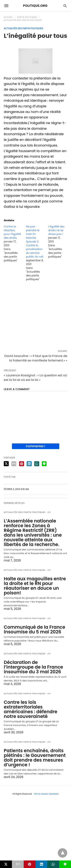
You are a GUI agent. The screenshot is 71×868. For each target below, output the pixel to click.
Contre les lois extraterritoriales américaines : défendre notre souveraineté (30, 709)
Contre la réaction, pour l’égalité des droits (12, 232)
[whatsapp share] (37, 464)
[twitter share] (6, 464)
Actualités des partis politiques (23, 20)
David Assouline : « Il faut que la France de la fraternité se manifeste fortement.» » (36, 358)
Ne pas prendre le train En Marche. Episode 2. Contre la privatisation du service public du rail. (35, 242)
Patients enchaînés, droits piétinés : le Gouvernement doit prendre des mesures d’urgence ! (35, 758)
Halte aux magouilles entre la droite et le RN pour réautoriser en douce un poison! (35, 586)
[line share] (44, 464)
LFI (49, 512)
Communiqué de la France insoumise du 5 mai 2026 (34, 629)
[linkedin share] (29, 464)
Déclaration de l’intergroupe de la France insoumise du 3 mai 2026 (33, 667)
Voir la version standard (46, 794)
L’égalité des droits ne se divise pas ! (56, 230)
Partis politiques (27, 17)
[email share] (14, 464)
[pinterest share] (22, 464)
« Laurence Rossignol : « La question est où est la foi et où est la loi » (35, 378)
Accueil (8, 17)
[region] (35, 316)
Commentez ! (35, 446)
